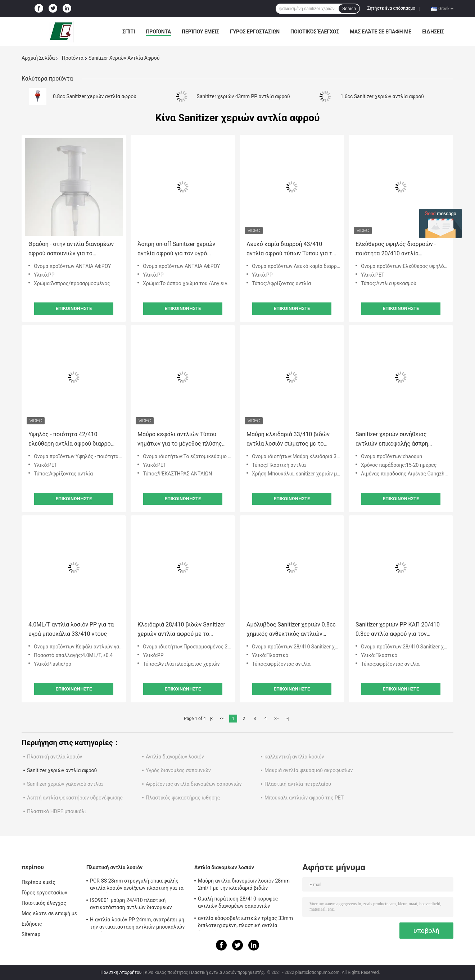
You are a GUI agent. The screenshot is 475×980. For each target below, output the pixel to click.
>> (276, 719)
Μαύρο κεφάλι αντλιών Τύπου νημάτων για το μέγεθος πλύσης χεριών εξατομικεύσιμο (180, 440)
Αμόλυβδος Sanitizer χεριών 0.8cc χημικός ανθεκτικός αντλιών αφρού (291, 630)
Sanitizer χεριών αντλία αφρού (62, 770)
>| (287, 719)
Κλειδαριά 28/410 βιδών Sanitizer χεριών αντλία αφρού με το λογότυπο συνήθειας (181, 630)
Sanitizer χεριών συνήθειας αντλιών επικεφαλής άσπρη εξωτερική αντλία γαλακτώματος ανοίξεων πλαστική (400, 440)
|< (211, 719)
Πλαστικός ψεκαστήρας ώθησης (183, 798)
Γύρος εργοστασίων (255, 32)
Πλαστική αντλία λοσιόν (55, 757)
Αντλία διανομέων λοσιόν (175, 757)
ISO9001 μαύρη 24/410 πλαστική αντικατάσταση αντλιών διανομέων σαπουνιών (131, 905)
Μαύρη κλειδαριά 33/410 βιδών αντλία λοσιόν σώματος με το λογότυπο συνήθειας (288, 440)
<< (222, 719)
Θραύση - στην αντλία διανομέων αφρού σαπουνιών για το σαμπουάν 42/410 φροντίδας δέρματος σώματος (71, 249)
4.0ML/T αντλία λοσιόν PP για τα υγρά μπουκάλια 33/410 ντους (71, 629)
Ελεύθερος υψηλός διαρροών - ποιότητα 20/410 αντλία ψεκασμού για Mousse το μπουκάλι (396, 249)
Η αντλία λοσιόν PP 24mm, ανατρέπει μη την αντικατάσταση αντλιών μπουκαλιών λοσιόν (137, 924)
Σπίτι (129, 32)
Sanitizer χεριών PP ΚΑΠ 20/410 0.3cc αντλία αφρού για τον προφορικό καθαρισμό (398, 630)
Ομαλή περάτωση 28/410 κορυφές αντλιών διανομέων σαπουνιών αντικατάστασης (238, 903)
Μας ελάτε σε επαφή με (381, 32)
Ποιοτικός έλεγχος (315, 32)
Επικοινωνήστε (74, 308)
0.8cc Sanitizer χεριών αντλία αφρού (95, 96)
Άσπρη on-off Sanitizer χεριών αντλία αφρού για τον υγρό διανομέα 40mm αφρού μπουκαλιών (176, 249)
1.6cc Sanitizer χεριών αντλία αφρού (382, 96)
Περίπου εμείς (200, 32)
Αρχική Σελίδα (38, 58)
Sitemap (31, 934)
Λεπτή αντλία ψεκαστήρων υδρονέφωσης (75, 798)
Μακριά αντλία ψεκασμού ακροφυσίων (309, 770)
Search (349, 9)
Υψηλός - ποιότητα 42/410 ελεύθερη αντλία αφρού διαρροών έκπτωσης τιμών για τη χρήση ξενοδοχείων (73, 440)
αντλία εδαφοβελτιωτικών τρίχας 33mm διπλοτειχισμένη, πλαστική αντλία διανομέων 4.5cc (245, 923)
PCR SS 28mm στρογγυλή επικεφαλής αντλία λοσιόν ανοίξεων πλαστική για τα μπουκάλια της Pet (137, 885)
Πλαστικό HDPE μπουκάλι (56, 811)
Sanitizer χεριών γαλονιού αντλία (65, 784)
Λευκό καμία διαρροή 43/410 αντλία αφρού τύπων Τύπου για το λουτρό (291, 249)
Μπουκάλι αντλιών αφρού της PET (304, 798)
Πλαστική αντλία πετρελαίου (298, 784)
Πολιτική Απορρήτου (121, 972)
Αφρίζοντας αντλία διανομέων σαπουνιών (194, 784)
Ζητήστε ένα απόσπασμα (392, 8)
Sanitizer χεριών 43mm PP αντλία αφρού (243, 96)
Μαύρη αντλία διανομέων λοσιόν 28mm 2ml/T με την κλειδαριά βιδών (244, 884)
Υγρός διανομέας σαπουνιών (178, 770)
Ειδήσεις (433, 32)
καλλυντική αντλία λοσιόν (294, 757)
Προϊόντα (158, 32)
